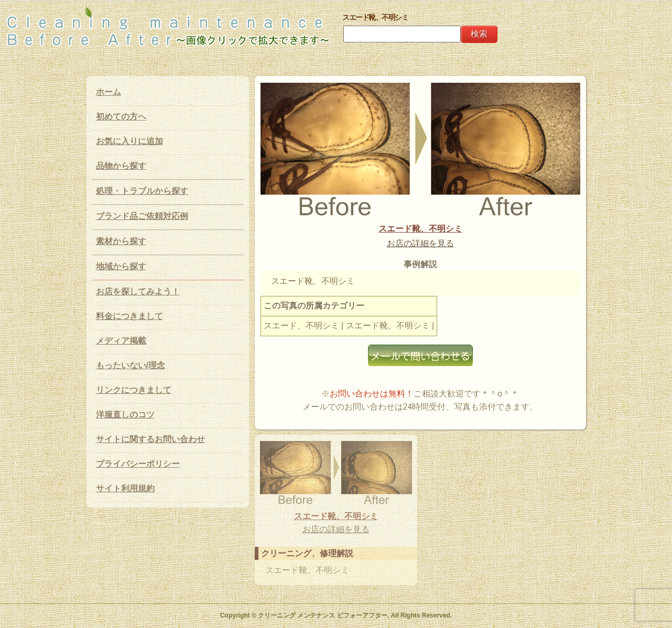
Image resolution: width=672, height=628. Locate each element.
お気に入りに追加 (129, 141)
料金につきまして (129, 316)
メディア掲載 (121, 341)
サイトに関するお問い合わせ (150, 439)
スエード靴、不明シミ (420, 229)
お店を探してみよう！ (138, 291)
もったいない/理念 (131, 365)
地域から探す (121, 266)
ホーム (109, 92)
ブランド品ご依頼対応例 (142, 216)
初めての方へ (121, 117)
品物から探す (121, 166)
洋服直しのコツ (125, 415)
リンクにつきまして (134, 390)
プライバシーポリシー (138, 464)
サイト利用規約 (125, 488)
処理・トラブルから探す (142, 191)
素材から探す (121, 241)
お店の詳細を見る (420, 243)
